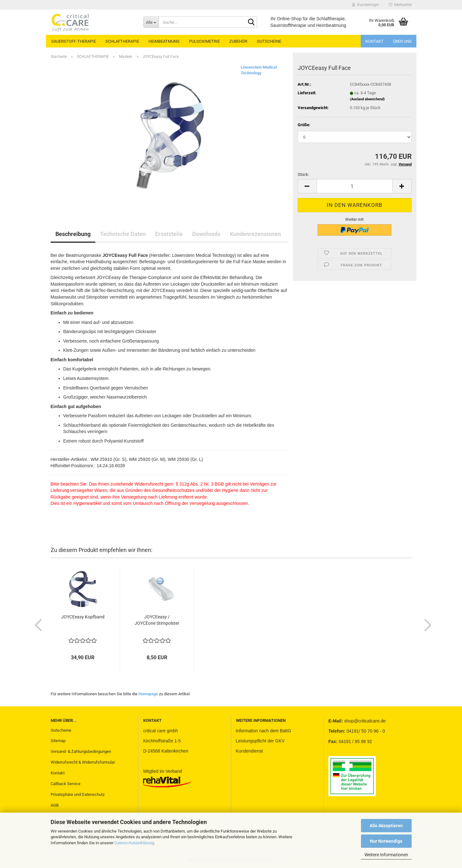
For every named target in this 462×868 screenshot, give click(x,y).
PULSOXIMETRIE (204, 41)
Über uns (402, 41)
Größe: (304, 125)
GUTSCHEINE (269, 41)
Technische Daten (123, 234)
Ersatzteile (169, 234)
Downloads (206, 234)
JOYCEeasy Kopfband (83, 617)
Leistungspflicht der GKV (260, 741)
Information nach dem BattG (264, 731)
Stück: (303, 174)
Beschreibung (73, 234)
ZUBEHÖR (238, 41)
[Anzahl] (355, 186)
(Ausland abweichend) (367, 99)
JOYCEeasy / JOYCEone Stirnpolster (157, 620)
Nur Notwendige (386, 841)
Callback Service (66, 784)
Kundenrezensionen (255, 234)
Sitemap (58, 741)
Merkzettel (400, 5)
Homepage (148, 694)
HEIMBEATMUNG (164, 41)
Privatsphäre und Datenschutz (78, 794)
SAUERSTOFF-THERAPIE (74, 41)
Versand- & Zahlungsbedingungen (81, 751)
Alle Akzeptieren (386, 826)
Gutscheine (61, 730)
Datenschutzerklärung (134, 843)
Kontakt (374, 41)
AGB (55, 805)
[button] (307, 186)
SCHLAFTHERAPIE (122, 41)
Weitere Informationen (386, 855)
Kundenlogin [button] (365, 5)
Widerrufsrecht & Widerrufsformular (83, 762)
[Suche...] (151, 22)
